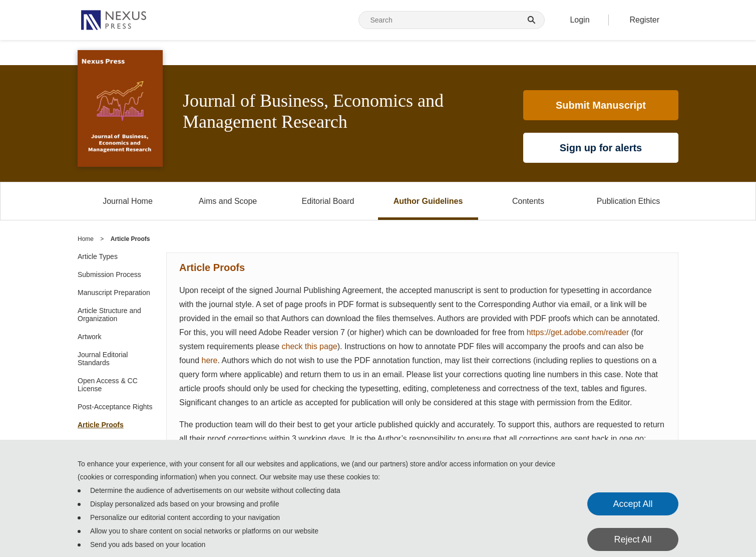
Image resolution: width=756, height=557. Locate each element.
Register (644, 20)
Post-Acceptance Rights (115, 407)
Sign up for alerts (601, 148)
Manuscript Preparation (114, 293)
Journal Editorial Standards (103, 359)
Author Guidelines (428, 201)
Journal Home (128, 201)
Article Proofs (101, 425)
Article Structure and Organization (109, 315)
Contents (528, 201)
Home (86, 239)
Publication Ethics (628, 201)
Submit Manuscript (601, 105)
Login (580, 20)
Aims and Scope (228, 201)
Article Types (98, 256)
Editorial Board (328, 201)
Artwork (89, 337)
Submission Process (109, 274)
